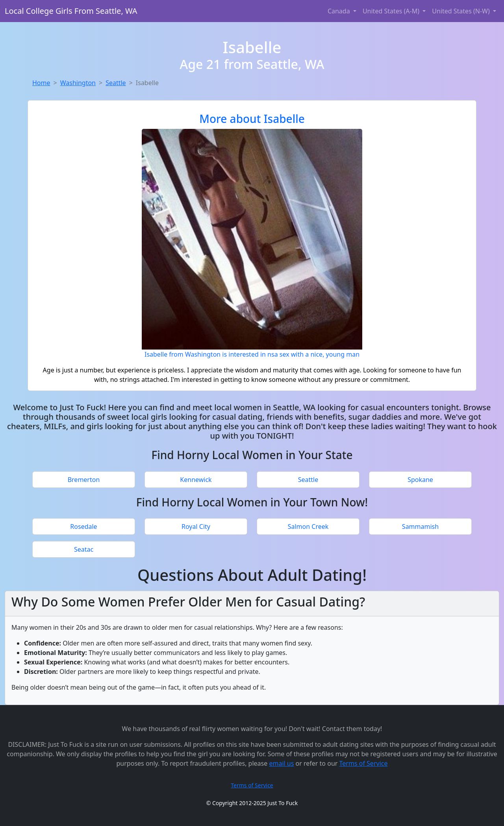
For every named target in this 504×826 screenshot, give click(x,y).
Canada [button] (340, 11)
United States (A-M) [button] (392, 11)
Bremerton (84, 480)
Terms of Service (364, 763)
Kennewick (196, 480)
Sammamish (420, 526)
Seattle (116, 83)
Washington (78, 83)
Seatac (84, 549)
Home (41, 83)
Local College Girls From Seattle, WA (71, 11)
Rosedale (83, 526)
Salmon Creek (308, 526)
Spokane (420, 480)
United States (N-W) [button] (462, 11)
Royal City (196, 526)
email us (281, 763)
